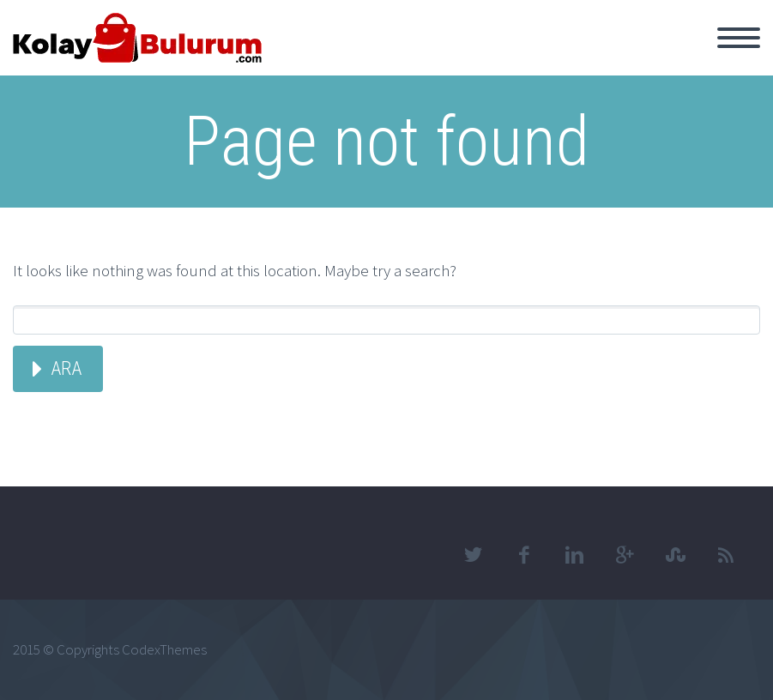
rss (726, 555)
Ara (66, 368)
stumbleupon (675, 555)
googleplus (625, 555)
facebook (523, 555)
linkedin (574, 555)
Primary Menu (739, 38)
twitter (473, 555)
